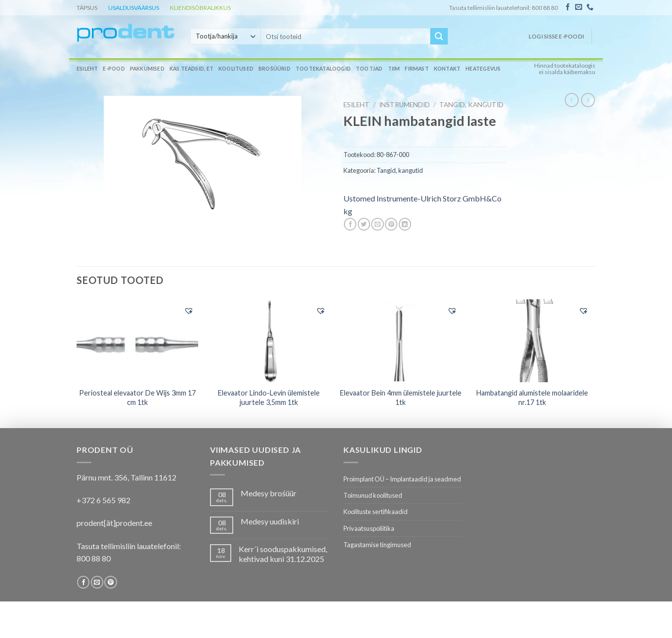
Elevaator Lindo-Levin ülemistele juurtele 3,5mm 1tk (269, 398)
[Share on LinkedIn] (405, 224)
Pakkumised (147, 69)
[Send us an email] (579, 7)
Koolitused (236, 69)
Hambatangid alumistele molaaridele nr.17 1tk (532, 398)
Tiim (394, 69)
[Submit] (439, 37)
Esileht (87, 69)
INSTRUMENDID (404, 105)
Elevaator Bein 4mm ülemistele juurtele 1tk (401, 398)
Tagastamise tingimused (377, 545)
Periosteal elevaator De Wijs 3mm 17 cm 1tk (137, 398)
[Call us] (590, 7)
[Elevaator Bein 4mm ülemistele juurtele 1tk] (400, 341)
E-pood (114, 69)
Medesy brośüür (269, 493)
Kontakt (447, 69)
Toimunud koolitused (373, 495)
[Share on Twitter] (364, 224)
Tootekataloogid (323, 69)
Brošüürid (274, 69)
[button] (189, 311)
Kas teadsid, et (191, 69)
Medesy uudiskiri (270, 521)
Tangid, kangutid (471, 105)
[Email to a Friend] (377, 224)
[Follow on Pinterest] (110, 582)
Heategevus (483, 69)
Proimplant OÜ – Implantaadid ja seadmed (402, 479)
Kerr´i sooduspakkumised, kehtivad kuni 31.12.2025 (283, 554)
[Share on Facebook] (350, 224)
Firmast (417, 69)
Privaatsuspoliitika (369, 528)
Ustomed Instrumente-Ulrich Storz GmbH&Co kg (422, 205)
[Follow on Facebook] (568, 7)
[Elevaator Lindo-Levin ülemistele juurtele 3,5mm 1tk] (269, 341)
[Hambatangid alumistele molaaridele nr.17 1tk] (532, 341)
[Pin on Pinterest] (391, 224)
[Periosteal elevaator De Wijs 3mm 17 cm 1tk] (138, 340)
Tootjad (369, 69)
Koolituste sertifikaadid (376, 512)
